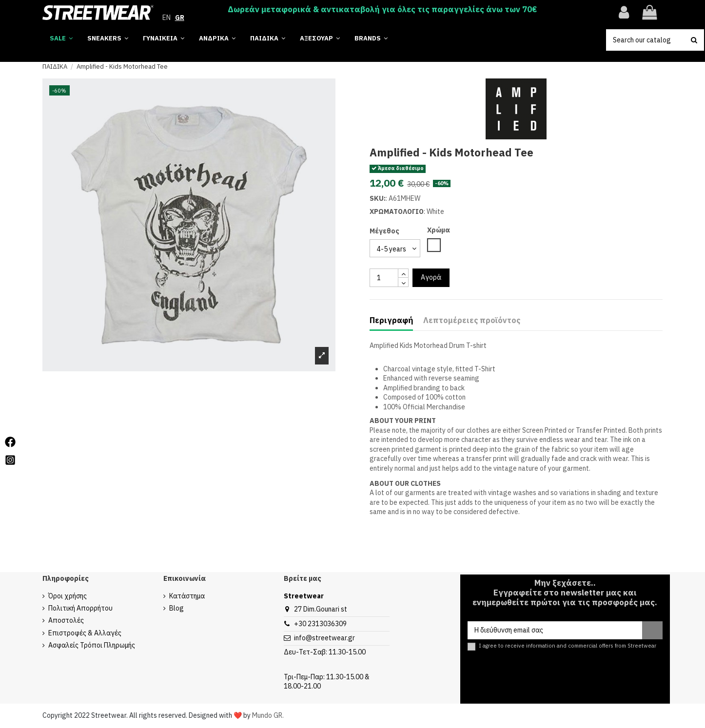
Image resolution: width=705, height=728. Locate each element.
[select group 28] (395, 248)
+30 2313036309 (320, 624)
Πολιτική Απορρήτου (80, 608)
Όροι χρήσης (68, 596)
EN (166, 18)
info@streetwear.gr (324, 638)
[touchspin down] (403, 282)
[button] (371, 39)
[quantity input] (384, 278)
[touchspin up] (403, 273)
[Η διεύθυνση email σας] (555, 631)
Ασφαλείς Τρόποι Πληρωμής (92, 645)
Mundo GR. (268, 715)
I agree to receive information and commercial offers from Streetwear (568, 646)
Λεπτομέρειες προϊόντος (472, 320)
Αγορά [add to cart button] (431, 277)
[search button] (694, 40)
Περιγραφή (391, 320)
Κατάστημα (187, 596)
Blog (176, 608)
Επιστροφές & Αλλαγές (85, 633)
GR (180, 18)
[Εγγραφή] (652, 631)
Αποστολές (66, 620)
